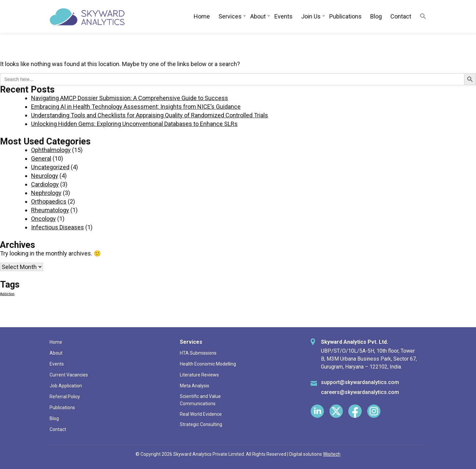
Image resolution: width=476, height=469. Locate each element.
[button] (423, 17)
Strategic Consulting (201, 424)
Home (202, 16)
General (41, 158)
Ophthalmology (51, 150)
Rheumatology (50, 210)
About (258, 16)
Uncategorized (50, 167)
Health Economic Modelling (208, 364)
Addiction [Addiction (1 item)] (7, 294)
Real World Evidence (201, 414)
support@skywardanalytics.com (360, 382)
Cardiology (45, 184)
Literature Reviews (199, 375)
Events (283, 16)
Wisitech (332, 454)
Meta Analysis (195, 386)
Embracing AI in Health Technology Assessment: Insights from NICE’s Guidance (136, 107)
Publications (345, 16)
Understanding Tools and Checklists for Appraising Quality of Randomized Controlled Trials (150, 115)
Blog (376, 16)
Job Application (66, 386)
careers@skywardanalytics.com (360, 392)
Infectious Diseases (58, 227)
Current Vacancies (69, 375)
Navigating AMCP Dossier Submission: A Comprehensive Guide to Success (130, 98)
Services (230, 16)
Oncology (43, 219)
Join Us (311, 16)
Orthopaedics (49, 201)
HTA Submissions (198, 353)
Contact (401, 16)
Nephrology (46, 193)
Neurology (45, 176)
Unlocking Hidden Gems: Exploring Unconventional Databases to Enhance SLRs (134, 124)
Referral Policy (65, 397)
